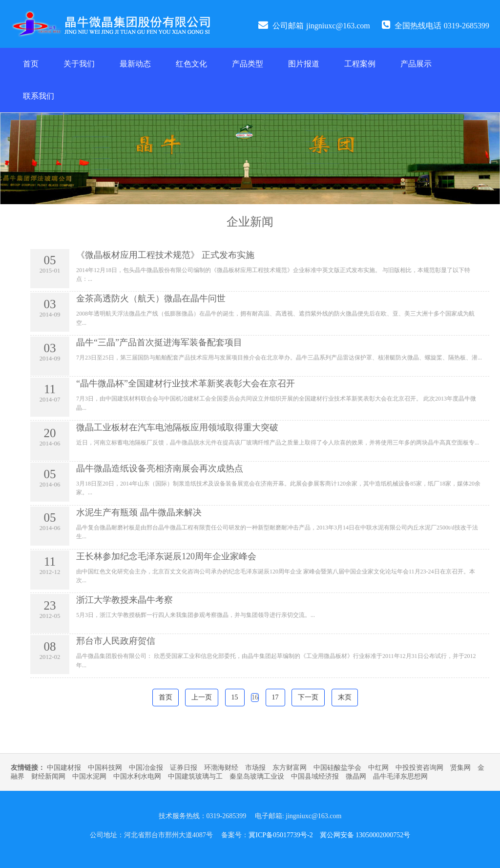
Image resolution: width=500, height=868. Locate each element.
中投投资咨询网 (419, 768)
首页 (31, 64)
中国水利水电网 (137, 776)
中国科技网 (105, 768)
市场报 (255, 768)
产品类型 (248, 64)
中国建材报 (64, 768)
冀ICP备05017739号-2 (281, 835)
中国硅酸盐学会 (337, 768)
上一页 (202, 697)
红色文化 (191, 64)
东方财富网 (290, 768)
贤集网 (460, 768)
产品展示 (416, 64)
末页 (345, 697)
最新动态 (135, 64)
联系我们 (39, 96)
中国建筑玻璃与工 (195, 776)
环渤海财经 (221, 768)
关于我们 (79, 64)
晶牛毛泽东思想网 (400, 776)
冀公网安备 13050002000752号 (365, 835)
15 (235, 697)
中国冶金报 (146, 768)
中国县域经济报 (315, 776)
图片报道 (304, 64)
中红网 (378, 768)
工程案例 (360, 64)
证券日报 (184, 768)
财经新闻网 (48, 776)
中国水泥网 (89, 776)
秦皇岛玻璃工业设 (257, 776)
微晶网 (356, 776)
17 (275, 697)
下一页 (308, 697)
